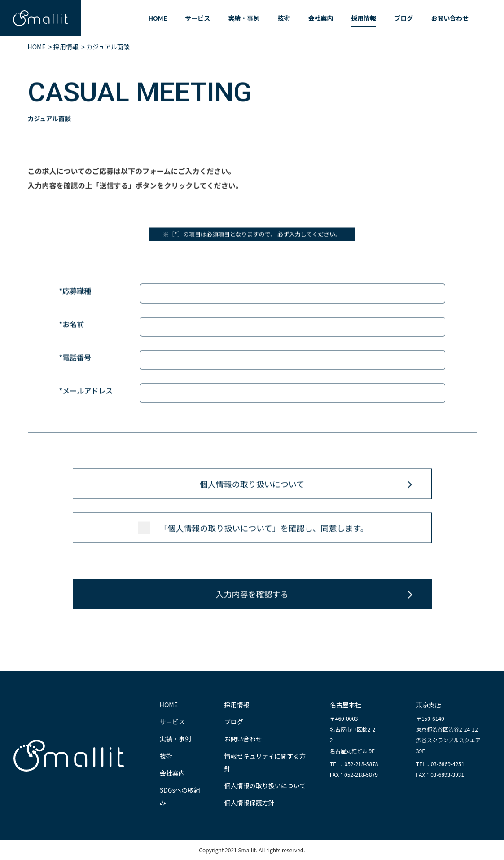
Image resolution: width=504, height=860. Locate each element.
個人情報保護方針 (250, 803)
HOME (158, 18)
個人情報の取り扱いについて (252, 484)
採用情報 (364, 18)
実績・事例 (244, 18)
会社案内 (320, 18)
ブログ (403, 18)
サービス (197, 18)
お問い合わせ (450, 18)
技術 (284, 18)
